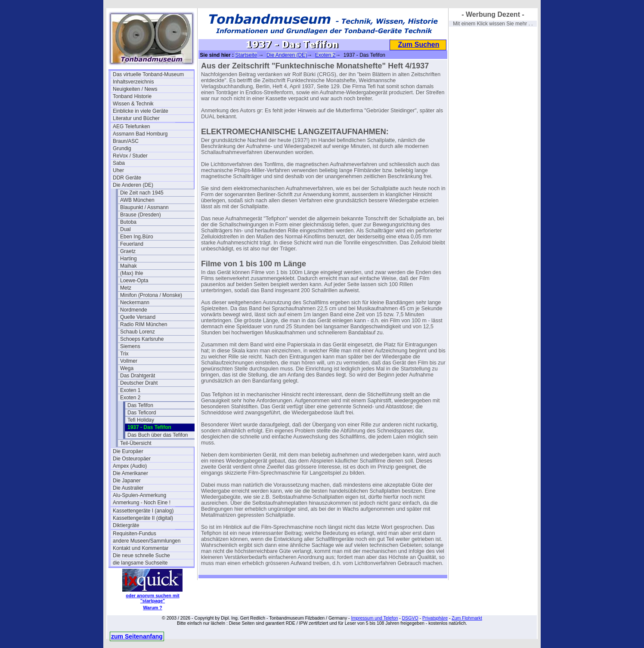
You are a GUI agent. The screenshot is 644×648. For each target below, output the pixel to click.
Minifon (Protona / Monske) (151, 295)
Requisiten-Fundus (135, 534)
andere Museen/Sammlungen (147, 541)
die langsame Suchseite (140, 563)
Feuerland (132, 244)
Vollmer (129, 361)
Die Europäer (128, 451)
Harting (128, 259)
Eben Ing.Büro (137, 237)
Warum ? (153, 608)
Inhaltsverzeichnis (133, 82)
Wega (127, 368)
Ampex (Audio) (130, 466)
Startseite (246, 55)
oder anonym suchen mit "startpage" (152, 598)
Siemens (130, 346)
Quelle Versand (138, 317)
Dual (125, 229)
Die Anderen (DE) (133, 185)
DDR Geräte (127, 178)
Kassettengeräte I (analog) (143, 511)
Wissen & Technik (133, 104)
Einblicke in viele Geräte (141, 111)
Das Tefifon (140, 405)
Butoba (128, 222)
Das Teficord (142, 413)
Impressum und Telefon (374, 618)
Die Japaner (127, 481)
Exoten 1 (130, 390)
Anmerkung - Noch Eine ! (142, 503)
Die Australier (128, 488)
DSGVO (410, 618)
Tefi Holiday (141, 420)
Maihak (128, 266)
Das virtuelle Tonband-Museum (148, 74)
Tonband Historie (132, 96)
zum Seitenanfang (137, 636)
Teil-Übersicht (136, 443)
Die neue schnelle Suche (141, 555)
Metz (126, 288)
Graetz (128, 251)
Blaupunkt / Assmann (144, 207)
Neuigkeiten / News (135, 89)
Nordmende (134, 310)
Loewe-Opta (134, 281)
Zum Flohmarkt (467, 618)
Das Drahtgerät (138, 376)
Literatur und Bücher (136, 118)
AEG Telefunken (132, 127)
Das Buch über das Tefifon (158, 435)
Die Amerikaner (130, 473)
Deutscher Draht (139, 383)
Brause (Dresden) (141, 215)
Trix (124, 354)
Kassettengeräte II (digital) (143, 518)
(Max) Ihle (132, 273)
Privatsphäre (435, 618)
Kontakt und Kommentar (141, 548)
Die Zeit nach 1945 (142, 193)
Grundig (122, 148)
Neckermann (135, 302)
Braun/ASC (126, 141)
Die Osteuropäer (132, 459)
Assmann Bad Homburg (140, 134)
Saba (119, 163)
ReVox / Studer (130, 156)
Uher (118, 170)
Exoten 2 (130, 398)
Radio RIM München (144, 324)
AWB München (137, 200)
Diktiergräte (126, 525)
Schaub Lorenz (138, 332)
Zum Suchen (418, 45)
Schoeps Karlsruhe (142, 339)
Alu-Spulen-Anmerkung (139, 495)
